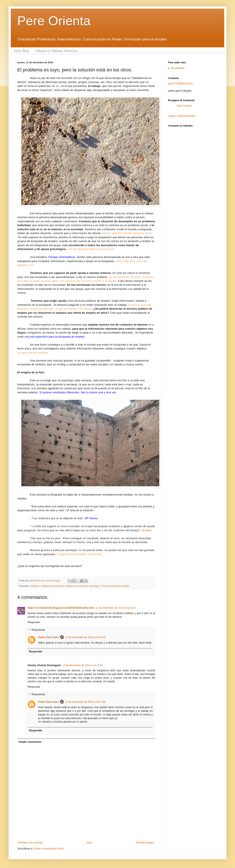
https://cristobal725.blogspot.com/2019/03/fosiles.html (61, 608)
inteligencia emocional (76, 586)
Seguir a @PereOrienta (182, 116)
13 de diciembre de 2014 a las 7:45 (85, 702)
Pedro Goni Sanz (48, 637)
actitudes (35, 586)
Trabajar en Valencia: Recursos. (56, 51)
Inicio (89, 843)
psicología (94, 586)
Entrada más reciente (31, 843)
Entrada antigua (145, 843)
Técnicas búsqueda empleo (115, 586)
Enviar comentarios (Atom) (49, 849)
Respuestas (38, 630)
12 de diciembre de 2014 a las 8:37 (116, 608)
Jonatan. (147, 530)
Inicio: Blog (21, 51)
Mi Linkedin (178, 68)
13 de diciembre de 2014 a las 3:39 (82, 665)
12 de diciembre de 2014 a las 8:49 (85, 637)
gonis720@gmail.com (181, 83)
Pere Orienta (54, 21)
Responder (34, 622)
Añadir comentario (30, 742)
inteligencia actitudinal (52, 586)
